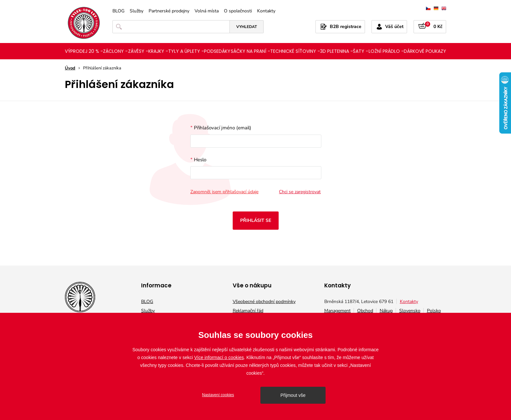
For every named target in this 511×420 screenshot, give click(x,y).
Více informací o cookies (219, 357)
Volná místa (207, 11)
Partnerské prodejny (169, 11)
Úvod (70, 68)
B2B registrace (346, 27)
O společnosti (238, 11)
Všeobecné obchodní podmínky (264, 302)
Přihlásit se (256, 220)
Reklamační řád (248, 311)
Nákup (386, 311)
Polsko (434, 311)
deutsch (436, 8)
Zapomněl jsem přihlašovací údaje (224, 192)
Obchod (365, 311)
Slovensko (410, 311)
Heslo (255, 168)
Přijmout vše (293, 395)
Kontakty (266, 11)
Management (337, 311)
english (444, 8)
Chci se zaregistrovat (300, 192)
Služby (137, 11)
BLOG (118, 11)
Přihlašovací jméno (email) (255, 136)
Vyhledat (247, 27)
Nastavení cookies (218, 395)
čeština (428, 8)
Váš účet (394, 27)
